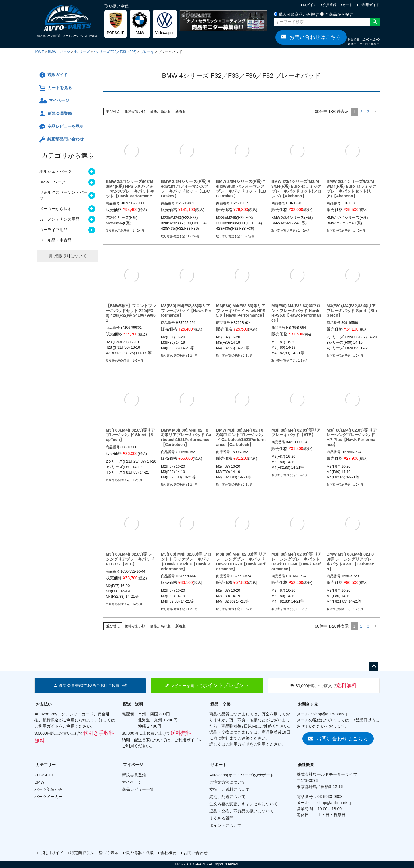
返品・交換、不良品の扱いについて (241, 811)
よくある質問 (221, 818)
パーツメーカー (49, 797)
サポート (218, 765)
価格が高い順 (160, 111)
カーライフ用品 (53, 230)
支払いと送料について (229, 789)
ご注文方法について (227, 782)
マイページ (54, 101)
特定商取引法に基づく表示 (94, 853)
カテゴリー (46, 765)
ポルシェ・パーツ (55, 171)
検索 (375, 22)
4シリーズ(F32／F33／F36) (115, 52)
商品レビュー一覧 (138, 789)
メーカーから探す (55, 209)
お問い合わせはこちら (311, 37)
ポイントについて (225, 825)
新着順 (181, 111)
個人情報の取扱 (139, 853)
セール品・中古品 (55, 240)
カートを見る (55, 88)
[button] (375, 112)
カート (348, 5)
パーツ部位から (49, 789)
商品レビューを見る (61, 127)
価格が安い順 (135, 111)
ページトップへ (374, 666)
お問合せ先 (308, 704)
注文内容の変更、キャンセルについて (244, 804)
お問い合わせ (195, 853)
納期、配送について (227, 797)
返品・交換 (221, 704)
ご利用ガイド (369, 5)
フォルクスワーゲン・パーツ (64, 195)
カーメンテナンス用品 (60, 219)
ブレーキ (147, 52)
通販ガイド (53, 75)
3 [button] (368, 112)
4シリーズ (82, 52)
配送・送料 (133, 704)
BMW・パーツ (59, 52)
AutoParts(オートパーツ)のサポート (242, 775)
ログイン (310, 5)
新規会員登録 (55, 114)
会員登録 (329, 5)
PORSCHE (44, 775)
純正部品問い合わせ (61, 140)
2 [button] (361, 112)
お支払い (44, 704)
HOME (39, 52)
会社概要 (306, 765)
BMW (39, 782)
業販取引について (70, 256)
